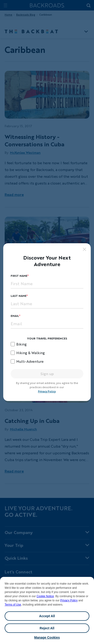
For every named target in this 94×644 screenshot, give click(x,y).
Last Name (19, 296)
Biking (21, 344)
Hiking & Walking (31, 353)
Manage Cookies (47, 637)
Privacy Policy (69, 600)
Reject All (47, 628)
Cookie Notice (45, 596)
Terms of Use (13, 605)
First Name (19, 276)
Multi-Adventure (30, 361)
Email (15, 316)
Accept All (47, 616)
